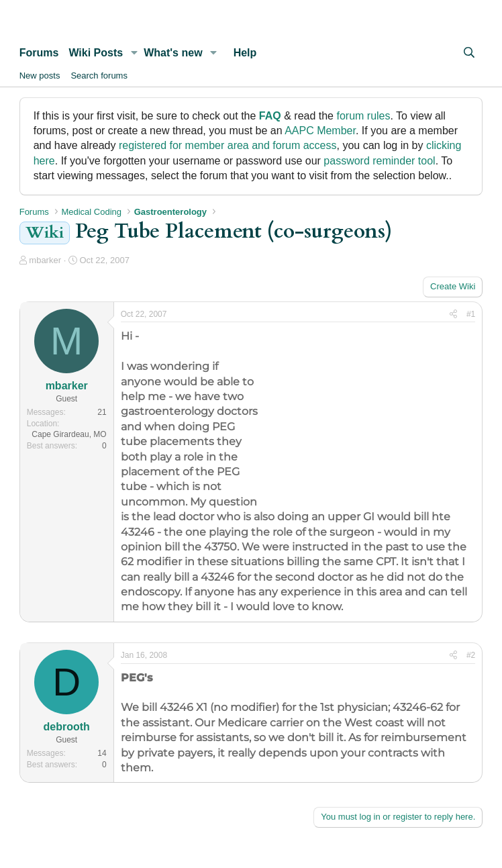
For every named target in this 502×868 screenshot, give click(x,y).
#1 (471, 314)
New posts (40, 76)
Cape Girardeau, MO (69, 434)
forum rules (363, 116)
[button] (134, 53)
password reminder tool (379, 161)
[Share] (453, 315)
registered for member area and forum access (228, 145)
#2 (471, 655)
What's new (173, 53)
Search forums (99, 76)
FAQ (270, 116)
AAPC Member (320, 131)
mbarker (45, 260)
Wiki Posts (96, 53)
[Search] (469, 53)
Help (245, 53)
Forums (39, 53)
